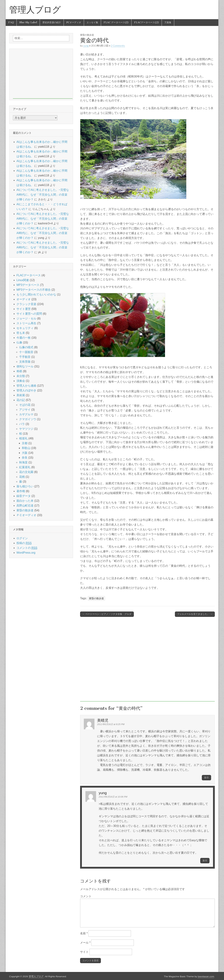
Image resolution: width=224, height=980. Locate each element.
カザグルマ (26, 414)
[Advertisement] (147, 661)
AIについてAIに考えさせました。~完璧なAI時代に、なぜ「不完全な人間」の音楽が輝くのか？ (43, 195)
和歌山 (26, 448)
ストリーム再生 (26, 323)
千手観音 (25, 357)
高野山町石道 (25, 506)
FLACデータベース (29, 275)
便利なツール (25, 366)
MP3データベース (28, 285)
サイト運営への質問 (29, 314)
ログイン (22, 538)
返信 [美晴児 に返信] (206, 778)
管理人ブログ (35, 10)
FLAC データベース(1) (116, 22)
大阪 (25, 453)
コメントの (27, 548)
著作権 (21, 491)
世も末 (21, 333)
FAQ (11, 22)
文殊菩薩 (25, 362)
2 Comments (118, 46)
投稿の (24, 543)
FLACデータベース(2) (147, 22)
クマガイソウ (28, 419)
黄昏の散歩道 (87, 35)
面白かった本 (25, 501)
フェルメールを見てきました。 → (195, 614)
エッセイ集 (92, 22)
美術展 (21, 395)
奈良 (25, 458)
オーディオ (24, 299)
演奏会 (21, 381)
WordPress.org (26, 553)
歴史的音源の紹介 (52, 22)
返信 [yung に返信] (205, 861)
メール (85, 943)
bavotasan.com (206, 977)
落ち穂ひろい (25, 486)
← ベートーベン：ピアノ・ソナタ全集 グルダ (107, 614)
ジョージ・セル (26, 318)
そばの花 (25, 405)
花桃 (22, 477)
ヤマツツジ (26, 429)
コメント (86, 896)
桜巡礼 (23, 438)
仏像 (19, 342)
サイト (84, 952)
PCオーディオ (74, 22)
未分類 (21, 376)
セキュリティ (25, 328)
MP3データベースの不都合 (34, 290)
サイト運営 (24, 309)
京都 (25, 443)
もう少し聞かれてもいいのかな (36, 294)
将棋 (19, 371)
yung (86, 46)
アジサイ (25, 410)
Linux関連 (23, 280)
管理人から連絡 (26, 386)
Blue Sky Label (28, 22)
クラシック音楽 (26, 304)
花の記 (21, 400)
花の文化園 (26, 472)
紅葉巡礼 (25, 467)
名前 (84, 933)
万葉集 (168, 22)
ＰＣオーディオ (26, 515)
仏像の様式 (26, 347)
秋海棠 (23, 462)
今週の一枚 (24, 338)
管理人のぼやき (26, 390)
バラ (22, 424)
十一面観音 (26, 352)
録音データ (24, 496)
